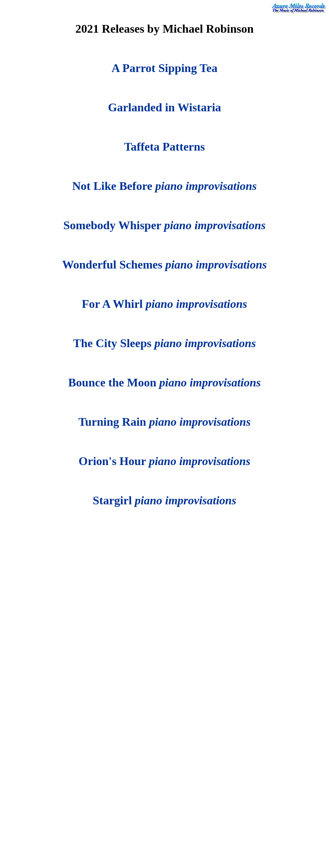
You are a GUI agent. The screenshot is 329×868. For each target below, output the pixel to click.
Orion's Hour (164, 461)
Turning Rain (164, 422)
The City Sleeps (164, 343)
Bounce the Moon (165, 382)
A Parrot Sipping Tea (164, 68)
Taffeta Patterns (164, 147)
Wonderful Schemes (164, 264)
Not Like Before (165, 186)
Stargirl (164, 500)
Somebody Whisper (165, 225)
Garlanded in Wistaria (164, 107)
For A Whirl (164, 304)
